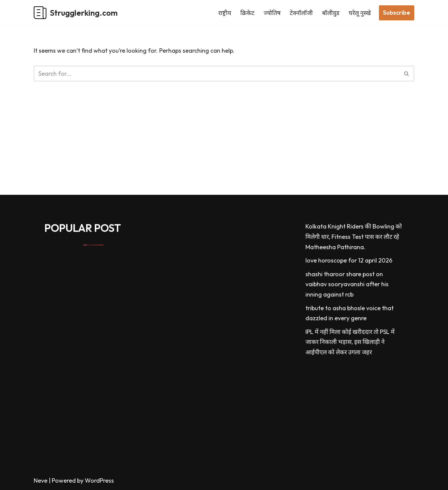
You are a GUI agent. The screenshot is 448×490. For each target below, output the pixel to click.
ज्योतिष (272, 13)
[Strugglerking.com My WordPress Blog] (76, 13)
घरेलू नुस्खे (360, 13)
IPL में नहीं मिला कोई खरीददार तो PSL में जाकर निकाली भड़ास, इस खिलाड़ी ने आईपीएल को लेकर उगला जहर (350, 342)
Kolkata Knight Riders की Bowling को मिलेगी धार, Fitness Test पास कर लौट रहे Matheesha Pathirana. (354, 236)
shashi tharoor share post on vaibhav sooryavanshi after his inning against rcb (347, 284)
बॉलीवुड (331, 13)
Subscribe (397, 13)
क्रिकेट (247, 13)
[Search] (216, 74)
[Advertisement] (200, 148)
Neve (41, 480)
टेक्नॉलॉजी (301, 13)
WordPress (99, 480)
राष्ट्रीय (225, 13)
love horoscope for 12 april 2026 (349, 260)
